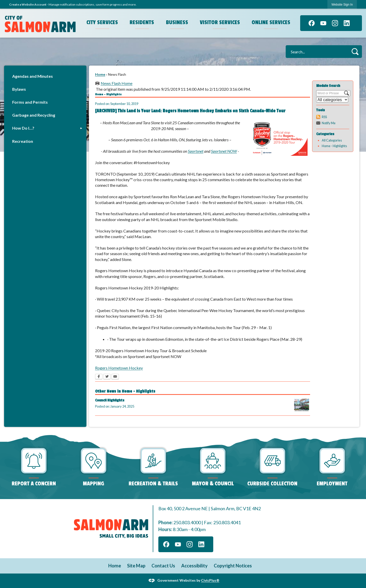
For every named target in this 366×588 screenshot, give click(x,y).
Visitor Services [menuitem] (220, 22)
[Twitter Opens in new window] (107, 377)
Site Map (136, 566)
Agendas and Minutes (33, 76)
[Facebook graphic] (312, 23)
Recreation (23, 141)
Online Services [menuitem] (271, 22)
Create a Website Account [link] (28, 4)
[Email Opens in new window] (115, 377)
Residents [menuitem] (142, 22)
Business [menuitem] (177, 22)
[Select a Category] (332, 100)
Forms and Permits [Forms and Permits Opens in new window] (30, 102)
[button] (355, 51)
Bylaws (19, 89)
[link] (342, 4)
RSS (324, 117)
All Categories (332, 140)
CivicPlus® (210, 580)
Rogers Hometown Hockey (119, 368)
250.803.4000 (187, 522)
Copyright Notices (233, 566)
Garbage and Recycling (34, 115)
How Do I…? (23, 128)
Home (100, 74)
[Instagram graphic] (335, 23)
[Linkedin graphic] (347, 23)
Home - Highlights (334, 146)
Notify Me (329, 123)
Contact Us (163, 566)
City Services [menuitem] (102, 22)
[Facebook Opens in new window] (99, 377)
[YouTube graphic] (323, 23)
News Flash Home (117, 83)
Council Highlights (110, 400)
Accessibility (194, 566)
